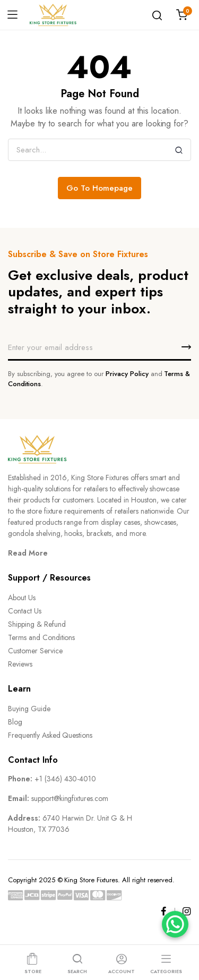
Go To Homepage (99, 188)
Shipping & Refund (37, 624)
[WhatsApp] (175, 924)
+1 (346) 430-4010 (66, 779)
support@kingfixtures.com (70, 798)
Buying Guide (29, 709)
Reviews (20, 664)
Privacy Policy (127, 374)
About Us (22, 598)
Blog (15, 722)
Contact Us (25, 611)
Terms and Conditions (41, 637)
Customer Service (35, 651)
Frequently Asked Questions (50, 735)
